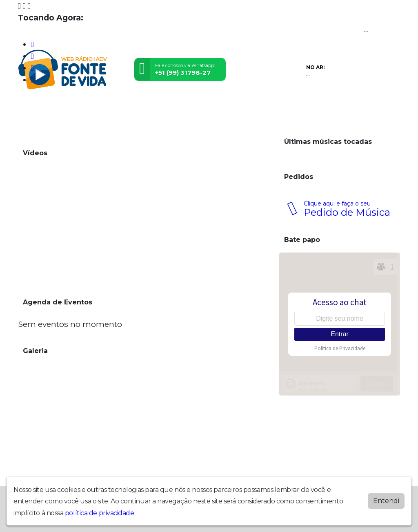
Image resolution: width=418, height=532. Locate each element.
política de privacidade (100, 513)
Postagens (187, 108)
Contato (244, 108)
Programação (61, 108)
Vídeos (95, 108)
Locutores (152, 108)
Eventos (120, 108)
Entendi (386, 501)
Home (28, 108)
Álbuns (217, 108)
